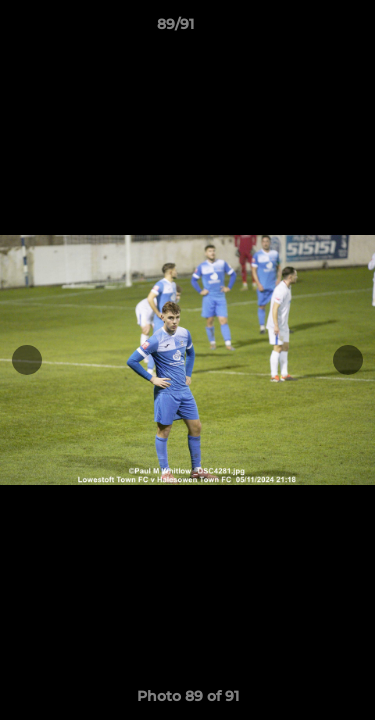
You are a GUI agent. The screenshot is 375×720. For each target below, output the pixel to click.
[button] (303, 29)
